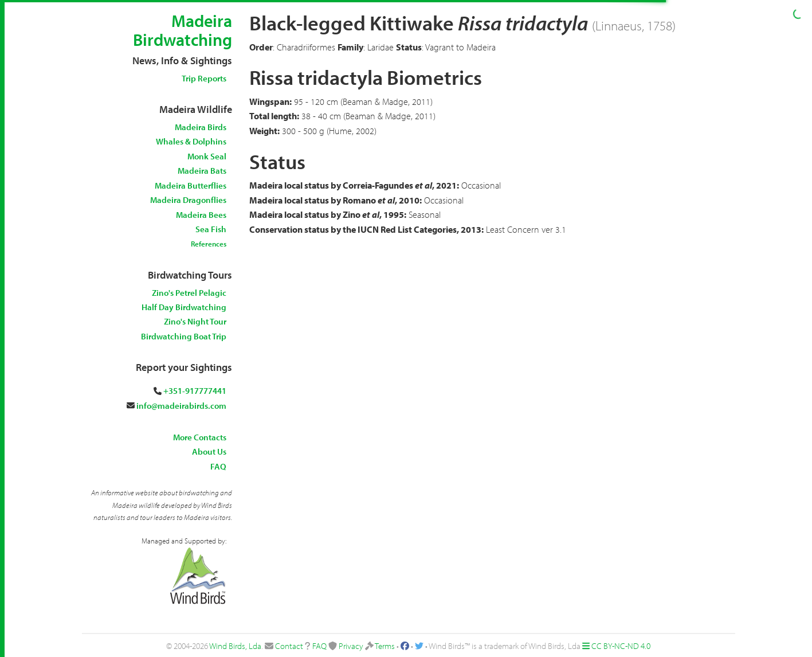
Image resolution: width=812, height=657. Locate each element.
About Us (209, 451)
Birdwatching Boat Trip (184, 336)
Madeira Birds (201, 127)
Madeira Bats (202, 171)
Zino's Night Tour (195, 321)
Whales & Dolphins (191, 141)
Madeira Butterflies (191, 185)
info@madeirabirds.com (181, 406)
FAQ (218, 466)
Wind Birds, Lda (235, 646)
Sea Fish (211, 229)
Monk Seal (207, 156)
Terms (385, 646)
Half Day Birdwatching (184, 307)
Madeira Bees (201, 215)
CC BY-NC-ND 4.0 (621, 646)
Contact (289, 646)
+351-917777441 (195, 391)
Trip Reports (204, 78)
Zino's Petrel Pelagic (189, 293)
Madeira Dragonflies (188, 200)
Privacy (351, 646)
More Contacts (200, 437)
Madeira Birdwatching (183, 30)
